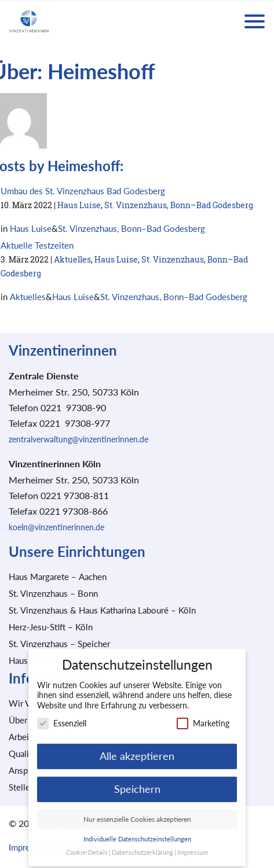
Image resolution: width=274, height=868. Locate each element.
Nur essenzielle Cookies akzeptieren (137, 813)
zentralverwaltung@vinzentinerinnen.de (78, 439)
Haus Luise (79, 205)
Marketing (203, 718)
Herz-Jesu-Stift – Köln (51, 627)
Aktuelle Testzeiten (37, 245)
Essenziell (62, 718)
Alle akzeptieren (137, 750)
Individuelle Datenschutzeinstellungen (137, 833)
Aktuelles (72, 259)
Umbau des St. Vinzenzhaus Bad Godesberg (83, 191)
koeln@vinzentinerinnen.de (56, 527)
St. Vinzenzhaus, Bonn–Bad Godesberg (179, 205)
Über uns (26, 720)
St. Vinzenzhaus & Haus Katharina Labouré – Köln (102, 610)
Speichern (137, 783)
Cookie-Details (87, 847)
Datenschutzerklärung (143, 847)
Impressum (193, 847)
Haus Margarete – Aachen (58, 577)
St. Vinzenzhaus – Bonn (53, 593)
